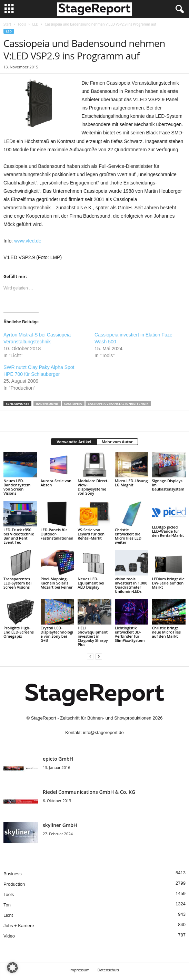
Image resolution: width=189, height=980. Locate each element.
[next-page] (99, 656)
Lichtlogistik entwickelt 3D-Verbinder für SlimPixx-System (130, 634)
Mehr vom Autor (117, 442)
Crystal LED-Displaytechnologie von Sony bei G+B (57, 634)
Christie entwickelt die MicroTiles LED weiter (128, 536)
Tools (22, 24)
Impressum (80, 970)
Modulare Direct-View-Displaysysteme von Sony (93, 487)
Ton (7, 905)
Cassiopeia (73, 404)
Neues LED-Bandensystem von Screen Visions (17, 487)
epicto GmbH (58, 759)
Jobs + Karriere (19, 926)
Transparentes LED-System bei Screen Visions (17, 583)
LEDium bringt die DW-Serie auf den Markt (168, 583)
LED (36, 24)
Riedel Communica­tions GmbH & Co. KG (89, 792)
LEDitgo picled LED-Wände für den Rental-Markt (168, 531)
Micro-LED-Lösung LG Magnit (131, 483)
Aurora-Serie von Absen (56, 483)
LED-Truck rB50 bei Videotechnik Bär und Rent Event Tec (19, 536)
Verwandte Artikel (74, 442)
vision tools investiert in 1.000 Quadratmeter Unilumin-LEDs (131, 585)
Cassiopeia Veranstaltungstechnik (118, 404)
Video (9, 936)
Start (7, 24)
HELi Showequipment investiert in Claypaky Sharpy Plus (93, 636)
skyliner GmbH (60, 825)
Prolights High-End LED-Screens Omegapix (19, 632)
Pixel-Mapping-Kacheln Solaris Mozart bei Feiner (57, 583)
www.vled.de (28, 241)
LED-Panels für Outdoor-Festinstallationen (57, 534)
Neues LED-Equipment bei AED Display (91, 583)
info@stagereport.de (103, 732)
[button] (12, 968)
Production (14, 884)
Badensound (47, 404)
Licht (8, 915)
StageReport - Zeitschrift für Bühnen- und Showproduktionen (91, 718)
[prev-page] (90, 656)
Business (13, 874)
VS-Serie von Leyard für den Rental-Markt (91, 534)
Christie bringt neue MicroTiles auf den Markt (166, 632)
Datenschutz (108, 970)
